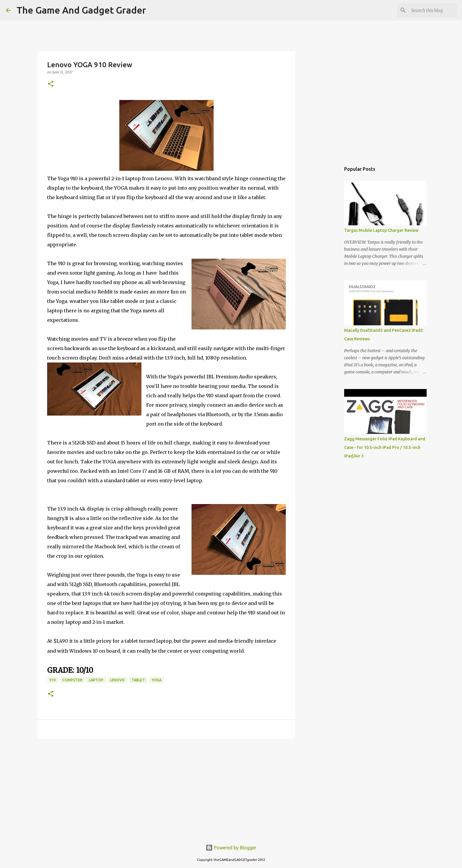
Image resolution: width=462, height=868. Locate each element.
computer (72, 680)
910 (53, 680)
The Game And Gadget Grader (81, 10)
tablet (138, 680)
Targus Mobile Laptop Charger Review (381, 230)
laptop (96, 680)
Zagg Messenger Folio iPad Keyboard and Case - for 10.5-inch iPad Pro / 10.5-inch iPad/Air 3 (385, 447)
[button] (51, 84)
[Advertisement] (166, 789)
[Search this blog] (426, 10)
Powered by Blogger (231, 848)
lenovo (117, 680)
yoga (157, 680)
